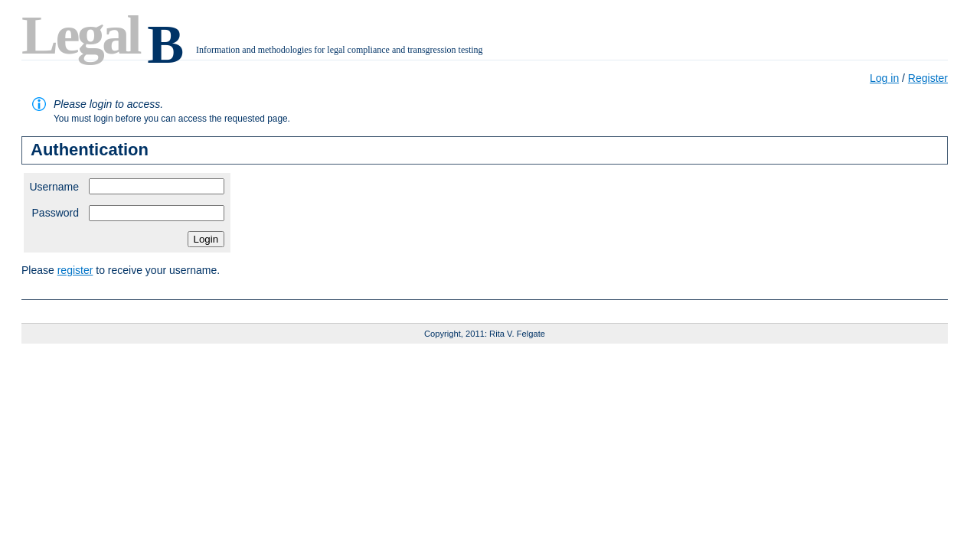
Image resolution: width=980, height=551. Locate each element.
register (75, 270)
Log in (884, 78)
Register (928, 78)
